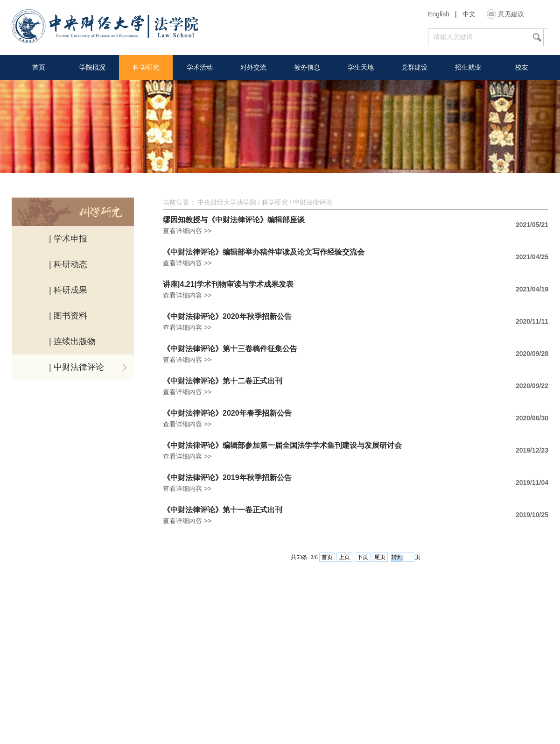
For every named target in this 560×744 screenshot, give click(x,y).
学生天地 (361, 67)
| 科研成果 (68, 290)
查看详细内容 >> (187, 231)
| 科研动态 (68, 264)
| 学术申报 (68, 239)
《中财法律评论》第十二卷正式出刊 (223, 381)
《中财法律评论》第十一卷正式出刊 (223, 510)
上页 (344, 557)
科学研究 (146, 67)
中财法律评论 (313, 202)
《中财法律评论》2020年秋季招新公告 (227, 317)
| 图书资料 (68, 316)
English (439, 14)
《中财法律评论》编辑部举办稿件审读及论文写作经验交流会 (264, 252)
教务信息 (307, 67)
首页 (39, 67)
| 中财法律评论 (77, 367)
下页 (363, 557)
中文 (469, 14)
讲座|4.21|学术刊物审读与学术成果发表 (228, 284)
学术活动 (200, 67)
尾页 (380, 557)
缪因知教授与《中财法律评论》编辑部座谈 (234, 220)
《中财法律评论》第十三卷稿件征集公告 (230, 349)
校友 (522, 67)
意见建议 (511, 14)
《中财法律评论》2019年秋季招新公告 (227, 478)
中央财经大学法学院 (227, 202)
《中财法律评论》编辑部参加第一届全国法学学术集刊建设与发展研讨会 (282, 446)
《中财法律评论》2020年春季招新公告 (227, 413)
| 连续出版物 (72, 341)
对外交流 (253, 67)
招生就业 (468, 67)
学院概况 (92, 67)
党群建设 (414, 67)
